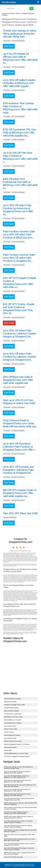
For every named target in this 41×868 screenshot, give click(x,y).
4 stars (24, 547)
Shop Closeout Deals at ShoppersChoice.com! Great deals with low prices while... (19, 840)
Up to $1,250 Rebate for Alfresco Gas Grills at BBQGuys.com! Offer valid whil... (17, 772)
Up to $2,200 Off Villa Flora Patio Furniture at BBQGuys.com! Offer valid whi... (17, 790)
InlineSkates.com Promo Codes (13, 717)
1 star (14, 547)
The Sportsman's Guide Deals (13, 714)
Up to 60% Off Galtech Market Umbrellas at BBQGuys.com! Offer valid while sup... (17, 777)
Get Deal (9, 46)
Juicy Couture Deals (10, 726)
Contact (27, 864)
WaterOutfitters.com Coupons (13, 720)
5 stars (27, 547)
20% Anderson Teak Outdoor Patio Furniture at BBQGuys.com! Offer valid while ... (18, 781)
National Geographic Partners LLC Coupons (17, 744)
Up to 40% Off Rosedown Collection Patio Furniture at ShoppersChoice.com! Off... (20, 844)
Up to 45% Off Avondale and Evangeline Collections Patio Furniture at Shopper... (19, 849)
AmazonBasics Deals (10, 738)
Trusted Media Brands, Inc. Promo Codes (16, 753)
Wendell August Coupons (11, 708)
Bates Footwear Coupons (11, 711)
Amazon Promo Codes (11, 729)
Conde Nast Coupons (10, 747)
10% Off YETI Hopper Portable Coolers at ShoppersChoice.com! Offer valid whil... (16, 813)
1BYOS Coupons (9, 732)
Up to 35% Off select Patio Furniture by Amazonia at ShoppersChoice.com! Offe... (19, 799)
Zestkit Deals (8, 750)
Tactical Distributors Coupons (13, 699)
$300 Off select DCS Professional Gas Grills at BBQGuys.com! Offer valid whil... (18, 795)
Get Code (9, 323)
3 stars (20, 547)
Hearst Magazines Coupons (12, 735)
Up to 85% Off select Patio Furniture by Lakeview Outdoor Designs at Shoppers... (18, 822)
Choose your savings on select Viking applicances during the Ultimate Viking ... (19, 768)
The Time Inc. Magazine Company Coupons (17, 756)
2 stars (17, 547)
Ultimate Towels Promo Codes (13, 741)
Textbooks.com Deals (10, 702)
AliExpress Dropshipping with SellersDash (24, 866)
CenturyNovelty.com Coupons (13, 723)
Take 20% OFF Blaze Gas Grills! (13, 857)
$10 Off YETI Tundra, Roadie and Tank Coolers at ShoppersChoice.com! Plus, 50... (18, 817)
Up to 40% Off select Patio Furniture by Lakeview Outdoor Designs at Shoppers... (18, 826)
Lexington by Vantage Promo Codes (15, 705)
